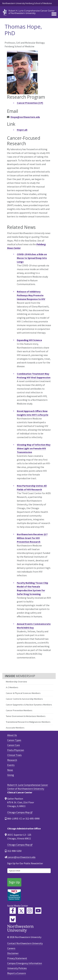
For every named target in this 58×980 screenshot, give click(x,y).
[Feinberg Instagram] (30, 911)
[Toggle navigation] (54, 14)
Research (12, 760)
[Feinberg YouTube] (38, 911)
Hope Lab (22, 130)
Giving (11, 775)
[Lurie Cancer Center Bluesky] (13, 919)
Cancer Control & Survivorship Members (24, 699)
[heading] (29, 12)
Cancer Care (14, 745)
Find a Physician (16, 750)
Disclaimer (13, 953)
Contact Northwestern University (25, 943)
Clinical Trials (14, 755)
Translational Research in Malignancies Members (28, 722)
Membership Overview (16, 682)
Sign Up (14, 882)
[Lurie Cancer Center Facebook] (13, 911)
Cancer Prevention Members (19, 710)
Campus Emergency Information (25, 963)
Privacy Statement (17, 958)
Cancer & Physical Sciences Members (23, 693)
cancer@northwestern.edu (21, 857)
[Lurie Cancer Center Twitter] (21, 911)
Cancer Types (14, 740)
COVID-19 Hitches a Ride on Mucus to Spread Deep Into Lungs (32, 258)
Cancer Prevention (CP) (30, 103)
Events (11, 765)
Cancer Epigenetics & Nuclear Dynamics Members (29, 705)
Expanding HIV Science (29, 340)
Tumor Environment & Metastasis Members (26, 716)
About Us (12, 735)
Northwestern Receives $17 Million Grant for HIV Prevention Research (32, 538)
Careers (11, 948)
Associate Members (15, 728)
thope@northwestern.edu (25, 117)
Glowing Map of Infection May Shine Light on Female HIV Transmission (34, 448)
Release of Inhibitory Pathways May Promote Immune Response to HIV (31, 295)
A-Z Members (12, 687)
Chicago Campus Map (18, 812)
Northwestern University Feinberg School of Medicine (27, 3)
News (10, 770)
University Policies (17, 968)
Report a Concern (17, 973)
